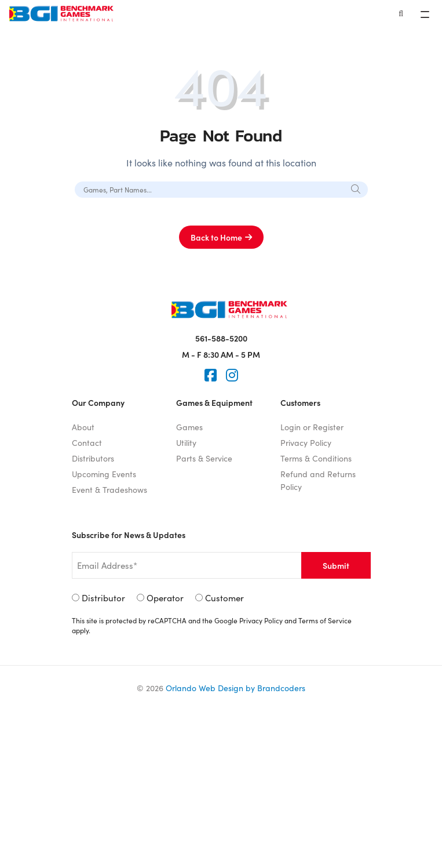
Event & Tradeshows (109, 489)
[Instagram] (232, 375)
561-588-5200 (221, 338)
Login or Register (312, 427)
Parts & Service (204, 458)
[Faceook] (211, 375)
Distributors (93, 458)
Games (189, 427)
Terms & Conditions (316, 458)
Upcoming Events (104, 474)
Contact (87, 442)
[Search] (401, 14)
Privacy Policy (306, 442)
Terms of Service (325, 620)
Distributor (103, 598)
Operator (165, 598)
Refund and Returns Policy (318, 480)
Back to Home (216, 237)
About (83, 427)
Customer (224, 598)
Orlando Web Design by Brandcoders (235, 688)
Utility (186, 442)
